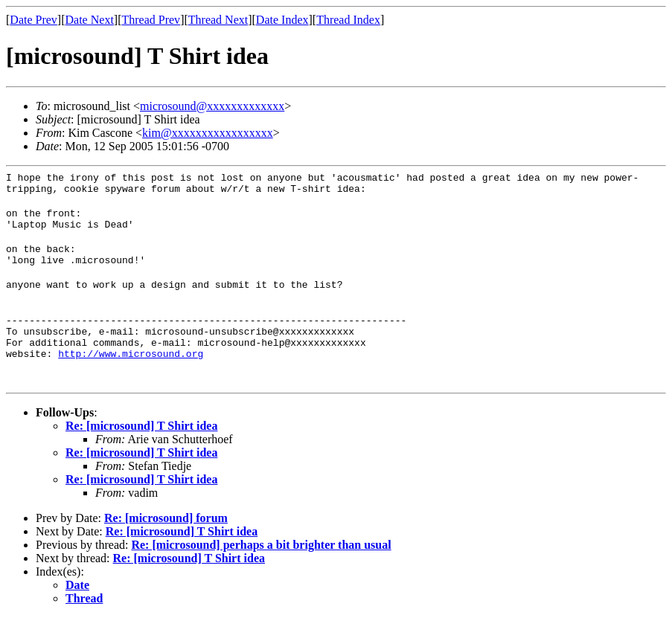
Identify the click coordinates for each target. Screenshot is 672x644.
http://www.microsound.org (131, 380)
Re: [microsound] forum (166, 545)
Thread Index (348, 20)
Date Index (282, 20)
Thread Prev (151, 20)
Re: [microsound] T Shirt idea (141, 453)
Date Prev (33, 20)
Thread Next (218, 20)
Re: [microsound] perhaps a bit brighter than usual (261, 571)
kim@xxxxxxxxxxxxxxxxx (208, 133)
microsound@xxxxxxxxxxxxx (212, 106)
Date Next (90, 20)
